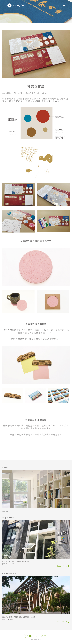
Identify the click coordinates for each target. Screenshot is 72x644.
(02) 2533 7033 (8, 564)
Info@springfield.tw (40, 636)
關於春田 (5, 512)
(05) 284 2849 (8, 619)
